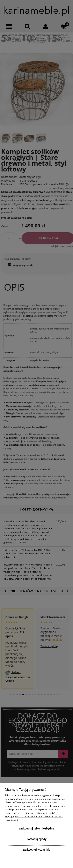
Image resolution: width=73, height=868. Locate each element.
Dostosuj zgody (36, 839)
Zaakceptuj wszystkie (36, 850)
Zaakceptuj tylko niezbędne (36, 829)
